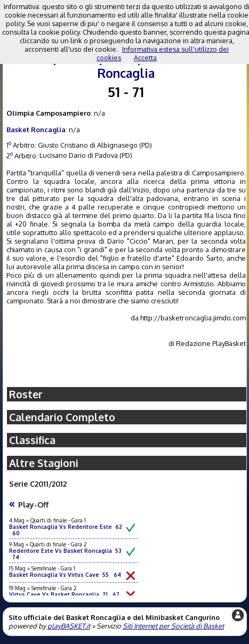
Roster (26, 394)
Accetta (145, 58)
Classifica (32, 440)
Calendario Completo (62, 417)
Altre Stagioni (44, 463)
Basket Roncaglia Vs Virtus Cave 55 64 (65, 575)
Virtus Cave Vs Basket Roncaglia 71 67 (64, 594)
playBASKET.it (69, 626)
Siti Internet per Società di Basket (173, 626)
